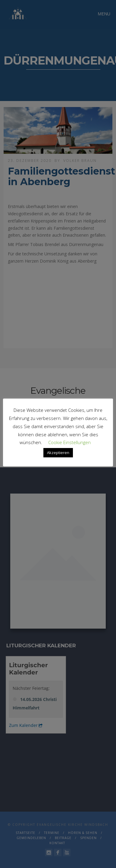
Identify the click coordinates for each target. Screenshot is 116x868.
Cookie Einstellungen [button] (69, 442)
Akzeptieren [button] (58, 453)
